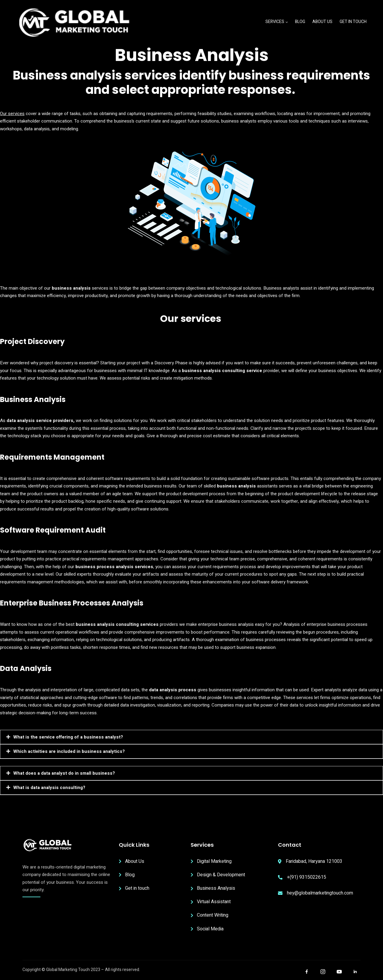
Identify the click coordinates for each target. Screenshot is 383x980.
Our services (12, 114)
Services (275, 22)
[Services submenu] (287, 22)
